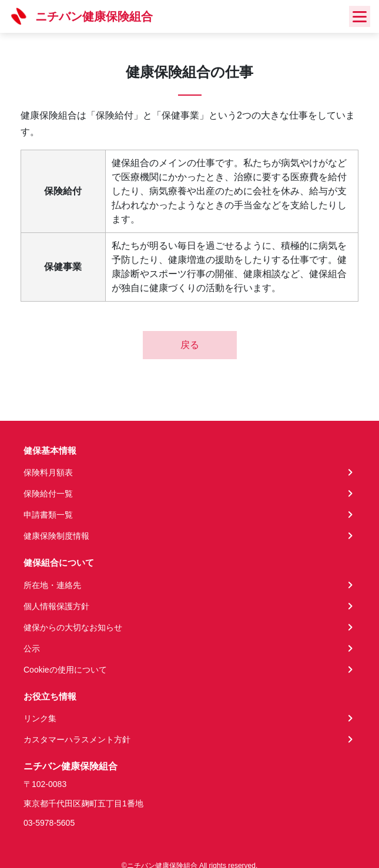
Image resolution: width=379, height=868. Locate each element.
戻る (190, 345)
